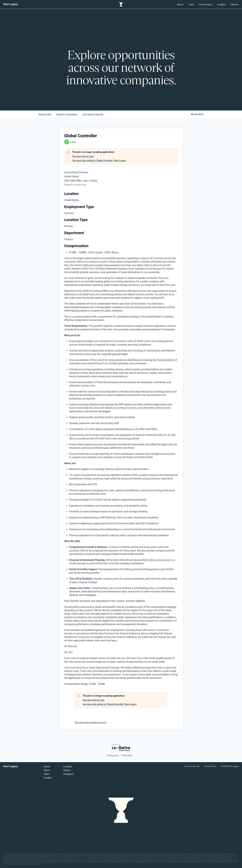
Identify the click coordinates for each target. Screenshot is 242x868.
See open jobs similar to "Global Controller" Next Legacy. (99, 161)
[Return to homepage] (11, 4)
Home (47, 767)
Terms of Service (192, 766)
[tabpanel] (121, 471)
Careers (235, 4)
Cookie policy (127, 755)
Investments (206, 4)
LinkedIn (68, 767)
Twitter (67, 770)
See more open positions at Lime (90, 722)
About (180, 4)
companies (67, 114)
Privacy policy (113, 755)
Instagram (69, 774)
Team (191, 4)
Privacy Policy (210, 766)
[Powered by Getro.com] (121, 748)
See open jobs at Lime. (83, 156)
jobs (45, 114)
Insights (222, 4)
